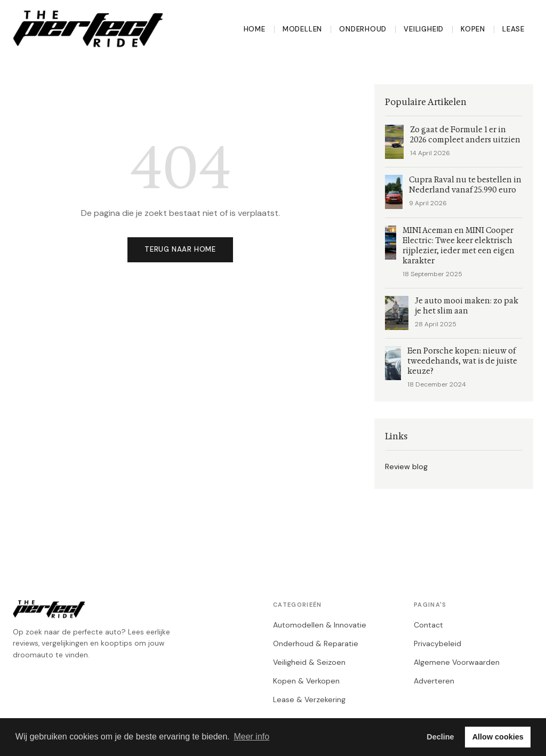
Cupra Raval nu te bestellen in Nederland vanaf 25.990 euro (465, 185)
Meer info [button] (251, 737)
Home (255, 29)
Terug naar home (180, 249)
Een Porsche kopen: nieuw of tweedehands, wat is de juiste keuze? (462, 361)
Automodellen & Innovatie (320, 625)
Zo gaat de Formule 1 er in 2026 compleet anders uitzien (465, 135)
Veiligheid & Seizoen (309, 662)
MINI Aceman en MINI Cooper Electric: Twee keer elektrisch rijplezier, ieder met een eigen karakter (459, 246)
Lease (513, 29)
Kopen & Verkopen (306, 681)
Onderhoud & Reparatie (316, 644)
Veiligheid (424, 29)
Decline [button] (440, 737)
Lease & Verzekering (309, 699)
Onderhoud (363, 29)
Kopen (473, 29)
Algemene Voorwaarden (457, 662)
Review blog (406, 467)
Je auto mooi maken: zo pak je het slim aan (467, 306)
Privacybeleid (437, 644)
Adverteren (434, 681)
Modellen (302, 29)
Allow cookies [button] (498, 737)
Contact (428, 625)
